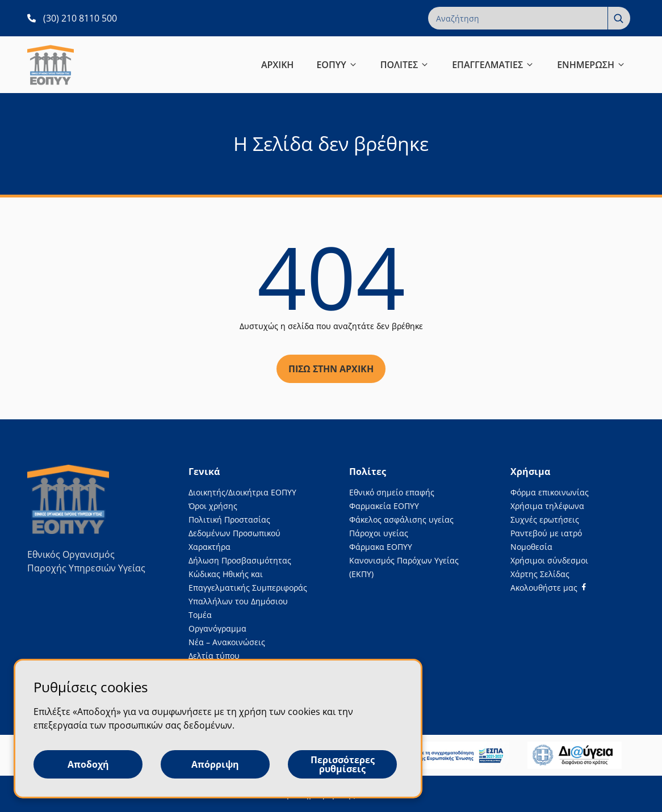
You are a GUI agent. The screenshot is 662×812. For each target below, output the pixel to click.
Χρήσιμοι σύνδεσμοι (549, 560)
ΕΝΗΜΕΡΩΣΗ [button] (591, 65)
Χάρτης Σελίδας (540, 574)
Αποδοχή (88, 764)
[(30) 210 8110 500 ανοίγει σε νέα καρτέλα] (72, 18)
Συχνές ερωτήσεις (545, 519)
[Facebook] (548, 588)
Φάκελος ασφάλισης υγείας (401, 519)
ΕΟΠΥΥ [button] (337, 65)
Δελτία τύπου (214, 656)
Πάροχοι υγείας (379, 533)
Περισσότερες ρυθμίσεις (343, 764)
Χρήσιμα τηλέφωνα (547, 506)
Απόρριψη (215, 764)
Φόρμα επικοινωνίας (550, 492)
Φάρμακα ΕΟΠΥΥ (381, 547)
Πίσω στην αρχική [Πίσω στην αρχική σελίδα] (331, 369)
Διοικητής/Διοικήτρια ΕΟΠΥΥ (242, 492)
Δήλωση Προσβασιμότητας (240, 560)
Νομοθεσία (531, 547)
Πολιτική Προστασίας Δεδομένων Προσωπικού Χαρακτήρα (234, 533)
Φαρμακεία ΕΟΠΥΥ (384, 506)
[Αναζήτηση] (619, 18)
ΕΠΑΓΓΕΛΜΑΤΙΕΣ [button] (493, 65)
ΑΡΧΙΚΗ (278, 65)
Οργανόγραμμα (217, 628)
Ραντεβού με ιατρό (546, 533)
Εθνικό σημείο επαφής (392, 492)
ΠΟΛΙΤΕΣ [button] (405, 65)
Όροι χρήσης (213, 506)
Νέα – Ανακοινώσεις (227, 642)
